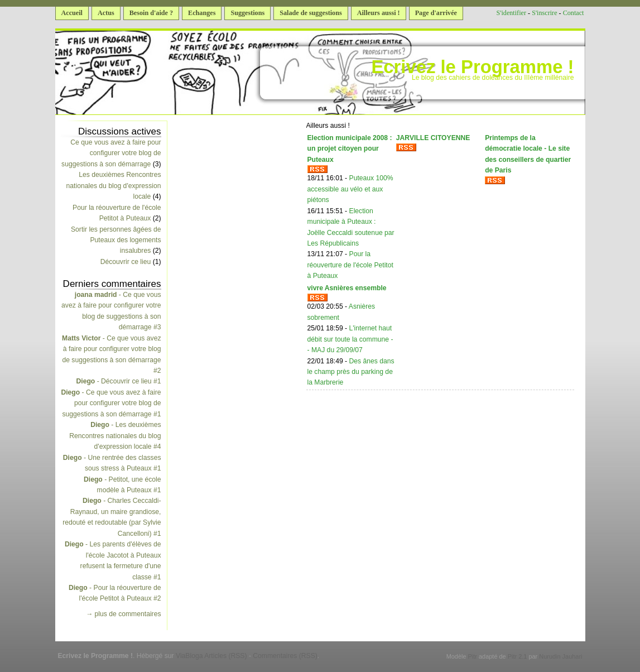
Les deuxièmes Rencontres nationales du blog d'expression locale (114, 186)
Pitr (473, 656)
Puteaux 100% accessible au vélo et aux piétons (350, 189)
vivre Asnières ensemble (347, 288)
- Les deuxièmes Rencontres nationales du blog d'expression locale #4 (115, 436)
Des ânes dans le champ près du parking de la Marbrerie (351, 372)
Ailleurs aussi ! (379, 13)
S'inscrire (544, 13)
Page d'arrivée (436, 13)
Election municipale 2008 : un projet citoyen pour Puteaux (350, 149)
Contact (574, 13)
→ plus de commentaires (123, 614)
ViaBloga (189, 656)
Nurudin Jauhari (560, 656)
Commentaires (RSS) (285, 656)
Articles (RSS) (225, 656)
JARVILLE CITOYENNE (433, 138)
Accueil (72, 13)
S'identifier (511, 13)
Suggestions (247, 13)
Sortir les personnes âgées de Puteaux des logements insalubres (116, 240)
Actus (106, 13)
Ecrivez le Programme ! (472, 67)
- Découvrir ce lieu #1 (118, 381)
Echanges (202, 13)
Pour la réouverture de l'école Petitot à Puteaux (350, 265)
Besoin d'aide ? (151, 13)
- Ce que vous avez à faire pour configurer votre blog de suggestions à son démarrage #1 (111, 403)
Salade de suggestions (311, 13)
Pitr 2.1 (518, 656)
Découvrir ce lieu (126, 262)
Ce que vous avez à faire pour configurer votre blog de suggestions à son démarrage (111, 153)
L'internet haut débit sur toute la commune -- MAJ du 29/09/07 (350, 339)
